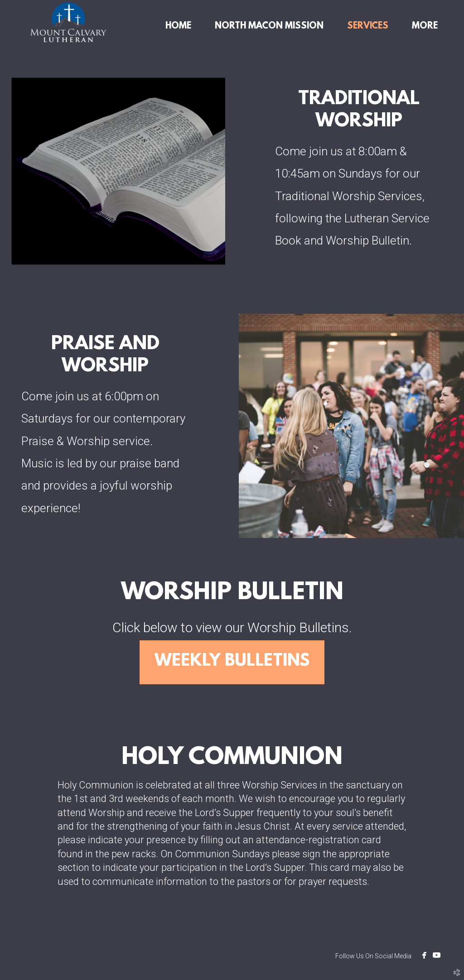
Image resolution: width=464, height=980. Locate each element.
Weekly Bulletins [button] (232, 662)
